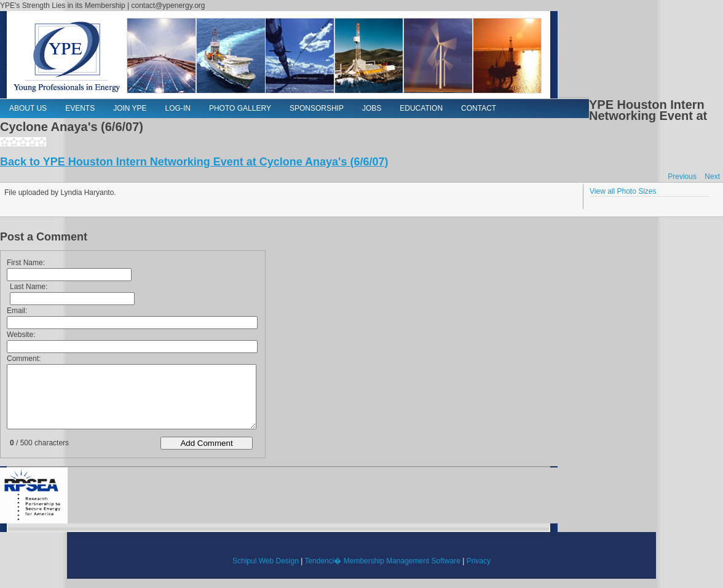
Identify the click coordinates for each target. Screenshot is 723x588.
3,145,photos (23, 142)
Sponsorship (317, 108)
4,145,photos (32, 142)
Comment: (24, 359)
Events (80, 108)
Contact (479, 108)
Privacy (479, 561)
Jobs (372, 108)
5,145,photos (41, 142)
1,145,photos (5, 142)
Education (421, 108)
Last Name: (29, 287)
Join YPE (130, 108)
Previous (682, 177)
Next (712, 177)
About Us (28, 108)
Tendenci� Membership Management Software (382, 561)
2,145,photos (14, 142)
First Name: (26, 263)
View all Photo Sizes (623, 191)
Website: (21, 335)
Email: (17, 311)
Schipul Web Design (266, 561)
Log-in (178, 108)
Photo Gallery (240, 108)
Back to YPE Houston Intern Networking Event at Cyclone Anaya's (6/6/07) (194, 162)
